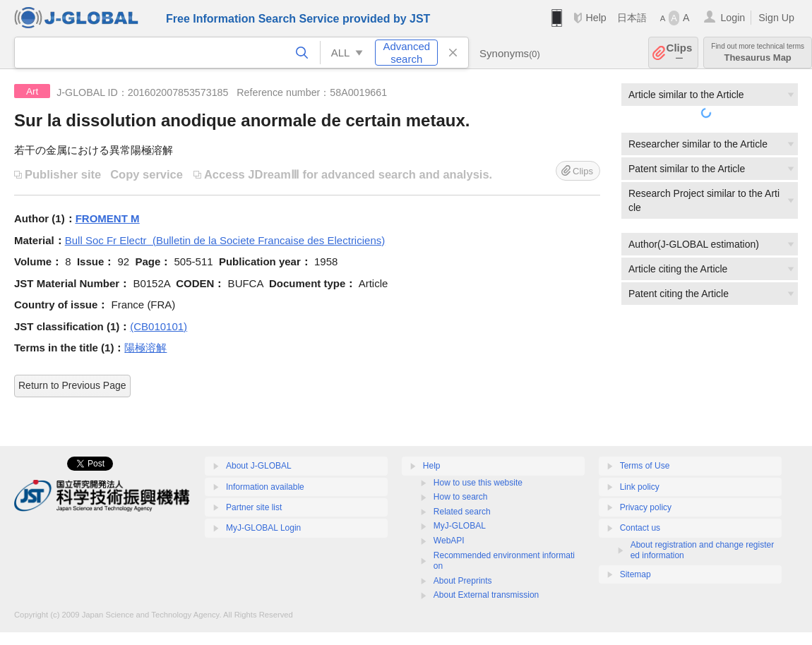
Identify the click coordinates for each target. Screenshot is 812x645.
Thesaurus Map (758, 53)
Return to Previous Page (72, 385)
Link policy (640, 487)
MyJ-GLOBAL (460, 526)
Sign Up (776, 18)
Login (733, 18)
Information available (265, 487)
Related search (462, 512)
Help (596, 18)
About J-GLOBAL (259, 466)
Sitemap (635, 574)
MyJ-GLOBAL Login (263, 528)
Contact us (640, 528)
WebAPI (449, 541)
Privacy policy (646, 507)
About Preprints (463, 581)
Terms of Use (645, 466)
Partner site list (254, 507)
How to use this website (478, 483)
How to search (461, 497)
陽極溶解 (145, 348)
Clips (680, 53)
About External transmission (486, 595)
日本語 (632, 18)
